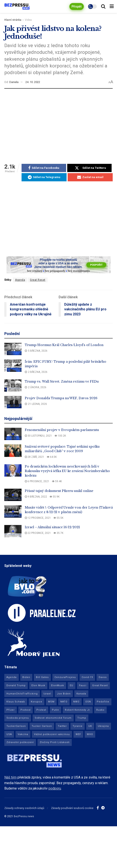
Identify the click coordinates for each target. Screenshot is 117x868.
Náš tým (10, 777)
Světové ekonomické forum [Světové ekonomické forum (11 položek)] (53, 718)
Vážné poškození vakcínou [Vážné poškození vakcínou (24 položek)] (52, 734)
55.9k (55, 497)
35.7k (58, 533)
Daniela (14, 82)
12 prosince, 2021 (38, 518)
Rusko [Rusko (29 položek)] (100, 710)
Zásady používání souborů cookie (72, 808)
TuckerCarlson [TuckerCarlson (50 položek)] (16, 726)
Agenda (20, 280)
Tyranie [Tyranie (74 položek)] (78, 726)
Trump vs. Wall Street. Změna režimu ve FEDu (62, 381)
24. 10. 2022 (33, 82)
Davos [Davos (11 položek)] (103, 677)
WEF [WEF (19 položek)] (78, 734)
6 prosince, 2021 (37, 481)
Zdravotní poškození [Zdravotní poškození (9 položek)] (20, 742)
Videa (28, 20)
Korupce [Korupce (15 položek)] (37, 702)
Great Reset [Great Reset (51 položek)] (100, 685)
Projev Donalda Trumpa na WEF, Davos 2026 (61, 398)
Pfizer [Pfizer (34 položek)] (11, 710)
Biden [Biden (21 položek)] (26, 677)
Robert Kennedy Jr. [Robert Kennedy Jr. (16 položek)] (78, 710)
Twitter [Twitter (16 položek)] (62, 726)
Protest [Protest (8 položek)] (41, 710)
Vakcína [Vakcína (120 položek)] (23, 734)
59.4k (57, 481)
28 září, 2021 (34, 457)
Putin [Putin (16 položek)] (55, 710)
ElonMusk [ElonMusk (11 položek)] (58, 685)
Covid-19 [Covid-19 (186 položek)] (87, 677)
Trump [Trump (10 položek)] (82, 718)
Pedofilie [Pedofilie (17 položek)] (103, 702)
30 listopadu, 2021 (38, 436)
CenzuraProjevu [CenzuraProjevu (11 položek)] (65, 677)
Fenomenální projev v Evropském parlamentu (62, 430)
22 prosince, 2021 (38, 533)
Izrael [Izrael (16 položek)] (47, 694)
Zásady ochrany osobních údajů (24, 808)
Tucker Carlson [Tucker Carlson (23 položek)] (42, 726)
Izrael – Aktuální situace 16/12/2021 (52, 527)
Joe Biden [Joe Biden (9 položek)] (64, 694)
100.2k (60, 436)
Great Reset (38, 280)
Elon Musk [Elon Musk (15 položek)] (38, 685)
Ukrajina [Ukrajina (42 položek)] (103, 726)
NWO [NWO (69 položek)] (76, 702)
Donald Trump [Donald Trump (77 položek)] (16, 685)
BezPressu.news (24, 816)
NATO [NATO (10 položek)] (64, 702)
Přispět (77, 6)
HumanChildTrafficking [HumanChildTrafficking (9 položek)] (22, 694)
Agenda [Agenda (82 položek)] (12, 677)
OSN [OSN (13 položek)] (88, 702)
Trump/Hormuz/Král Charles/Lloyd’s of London (64, 345)
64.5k (52, 457)
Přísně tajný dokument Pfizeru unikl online (59, 491)
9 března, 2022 (36, 497)
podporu (55, 788)
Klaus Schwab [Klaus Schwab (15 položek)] (16, 702)
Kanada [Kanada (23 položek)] (81, 694)
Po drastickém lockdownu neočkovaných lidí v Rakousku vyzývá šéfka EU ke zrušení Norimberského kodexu (67, 471)
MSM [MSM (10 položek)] (51, 702)
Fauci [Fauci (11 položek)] (83, 685)
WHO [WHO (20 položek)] (90, 734)
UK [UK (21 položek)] (90, 726)
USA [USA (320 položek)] (9, 734)
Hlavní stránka (13, 20)
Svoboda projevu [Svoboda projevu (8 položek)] (18, 718)
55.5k (58, 518)
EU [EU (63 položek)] (72, 685)
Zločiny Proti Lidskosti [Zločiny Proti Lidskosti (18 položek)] (55, 742)
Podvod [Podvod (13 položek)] (26, 710)
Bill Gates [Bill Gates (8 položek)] (42, 677)
